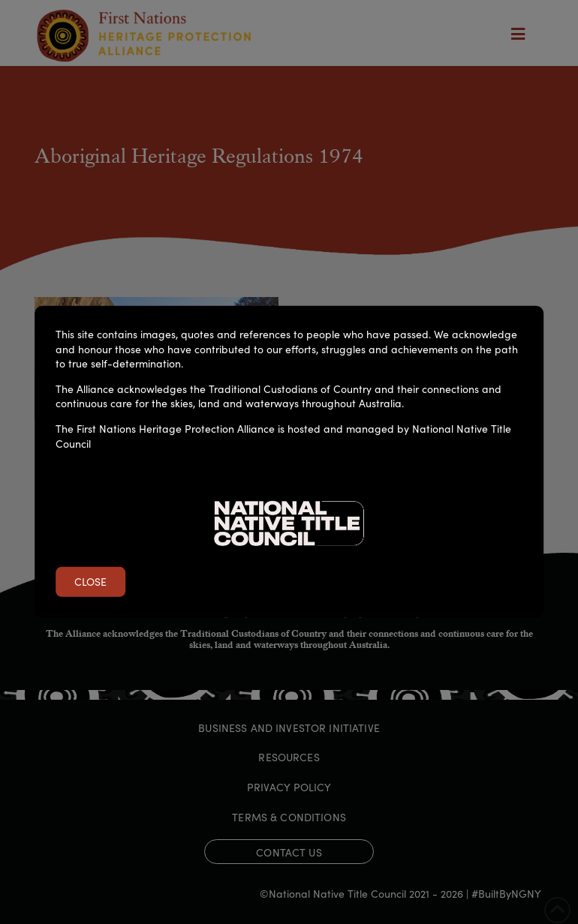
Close (90, 581)
